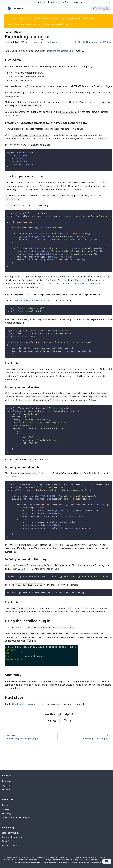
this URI (51, 92)
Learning (7, 813)
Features (6, 790)
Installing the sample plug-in (61, 51)
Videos (5, 809)
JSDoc (84, 685)
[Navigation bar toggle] (4, 8)
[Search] (101, 8)
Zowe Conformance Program (16, 818)
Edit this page (53, 42)
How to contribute (11, 845)
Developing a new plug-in (25, 704)
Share (109, 42)
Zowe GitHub (9, 841)
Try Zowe (7, 785)
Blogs (5, 805)
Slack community (10, 833)
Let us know (34, 2)
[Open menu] (107, 861)
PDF (77, 42)
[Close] (109, 2)
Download (7, 781)
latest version (52, 24)
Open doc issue (92, 42)
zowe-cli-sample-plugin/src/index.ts (30, 300)
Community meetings (13, 837)
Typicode (63, 92)
